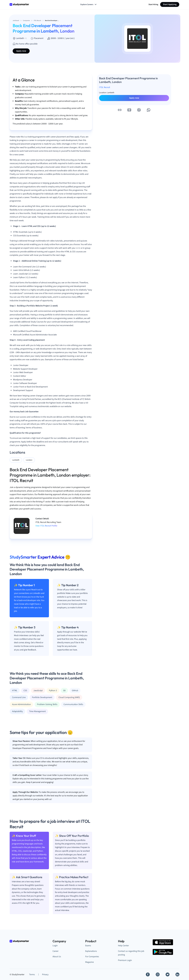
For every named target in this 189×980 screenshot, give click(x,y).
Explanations (91, 951)
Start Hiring (153, 4)
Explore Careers (89, 4)
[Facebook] (148, 974)
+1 (26, 38)
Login (55, 946)
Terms (32, 975)
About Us (57, 957)
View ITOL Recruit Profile (46, 526)
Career (56, 951)
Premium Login (125, 960)
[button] (120, 110)
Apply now (21, 51)
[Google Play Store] (163, 952)
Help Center (123, 946)
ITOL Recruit (105, 87)
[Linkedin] (177, 974)
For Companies (92, 957)
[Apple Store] (163, 942)
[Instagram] (158, 974)
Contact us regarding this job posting (131, 953)
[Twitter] (168, 974)
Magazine (89, 962)
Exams (88, 946)
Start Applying (170, 4)
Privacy (45, 975)
